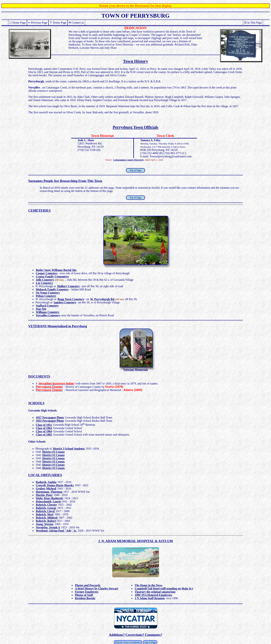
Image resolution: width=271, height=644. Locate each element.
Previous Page (39, 23)
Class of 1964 (44, 431)
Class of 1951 (44, 425)
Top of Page (135, 170)
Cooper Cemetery (47, 273)
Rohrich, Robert (46, 521)
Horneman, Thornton (49, 492)
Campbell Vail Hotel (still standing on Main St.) (164, 589)
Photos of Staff (84, 595)
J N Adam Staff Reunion (150, 598)
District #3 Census (53, 452)
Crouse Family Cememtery (52, 277)
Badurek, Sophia (46, 482)
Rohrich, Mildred (47, 518)
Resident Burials (85, 598)
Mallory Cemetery (68, 286)
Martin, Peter (44, 495)
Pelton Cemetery (46, 296)
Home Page (19, 23)
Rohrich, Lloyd (45, 511)
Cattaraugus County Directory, (129, 160)
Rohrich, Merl (45, 514)
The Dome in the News (148, 585)
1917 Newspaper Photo (50, 417)
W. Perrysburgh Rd (102, 299)
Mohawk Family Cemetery (52, 289)
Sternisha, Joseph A (48, 527)
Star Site (41, 309)
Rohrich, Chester (46, 505)
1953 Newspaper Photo (50, 421)
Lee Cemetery (44, 283)
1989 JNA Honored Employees (153, 595)
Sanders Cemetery (65, 302)
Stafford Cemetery (47, 306)
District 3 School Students (69, 449)
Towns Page (59, 23)
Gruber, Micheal (46, 489)
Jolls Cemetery (45, 280)
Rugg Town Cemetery (71, 299)
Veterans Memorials (135, 370)
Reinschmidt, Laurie (48, 501)
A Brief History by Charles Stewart (97, 589)
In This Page (255, 23)
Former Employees (87, 592)
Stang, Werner (45, 524)
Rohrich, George (46, 508)
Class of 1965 (44, 435)
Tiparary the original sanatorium (155, 592)
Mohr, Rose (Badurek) (49, 498)
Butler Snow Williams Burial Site (56, 270)
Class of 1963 (44, 428)
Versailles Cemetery (48, 315)
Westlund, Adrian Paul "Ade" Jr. (57, 531)
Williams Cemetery (48, 312)
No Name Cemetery (48, 293)
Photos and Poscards (88, 585)
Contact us (78, 23)
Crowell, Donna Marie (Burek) (55, 485)
